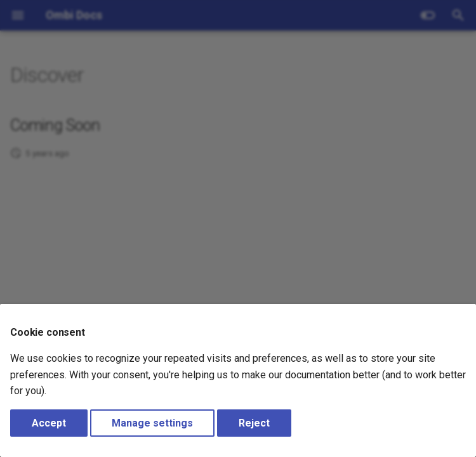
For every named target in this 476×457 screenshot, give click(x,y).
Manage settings (152, 423)
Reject (254, 423)
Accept (49, 423)
